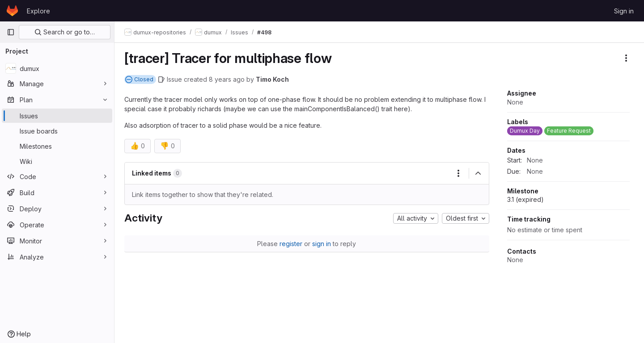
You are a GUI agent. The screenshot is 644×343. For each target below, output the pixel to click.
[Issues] (57, 116)
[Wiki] (57, 161)
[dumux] (57, 68)
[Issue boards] (57, 131)
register (292, 244)
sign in (322, 244)
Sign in (624, 11)
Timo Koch (273, 79)
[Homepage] (12, 11)
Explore (38, 11)
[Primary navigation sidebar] (11, 32)
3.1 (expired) (525, 199)
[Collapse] (478, 173)
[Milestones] (57, 146)
